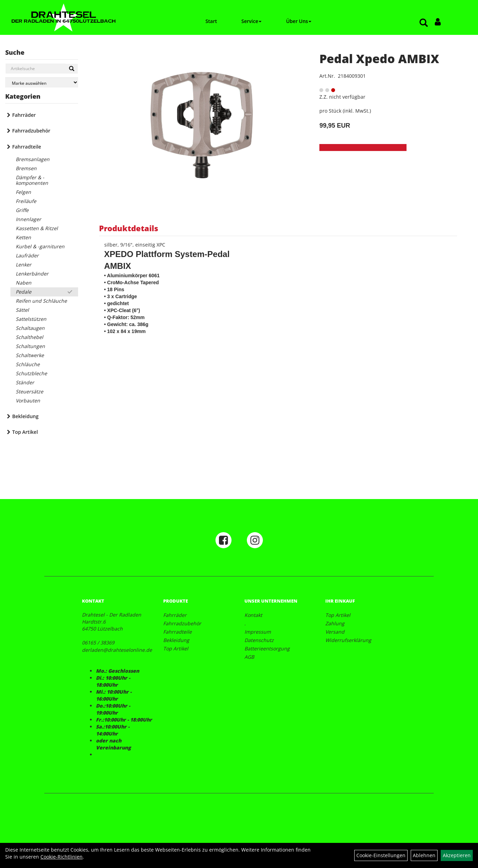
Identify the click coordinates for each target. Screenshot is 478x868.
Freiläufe (26, 201)
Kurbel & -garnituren (40, 246)
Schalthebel (29, 337)
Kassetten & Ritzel (37, 228)
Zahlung (335, 623)
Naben (24, 283)
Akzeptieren (457, 855)
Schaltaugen (30, 328)
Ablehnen (424, 855)
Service (251, 21)
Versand (335, 632)
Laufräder (27, 255)
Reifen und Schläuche (41, 301)
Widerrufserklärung (348, 640)
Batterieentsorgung (267, 648)
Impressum (258, 632)
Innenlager (28, 219)
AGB (249, 657)
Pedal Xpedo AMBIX (379, 59)
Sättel (22, 310)
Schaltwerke (30, 355)
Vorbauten (28, 401)
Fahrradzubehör (31, 131)
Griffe (22, 210)
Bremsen (26, 168)
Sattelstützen (31, 319)
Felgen (23, 192)
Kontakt (253, 615)
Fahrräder (24, 115)
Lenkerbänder (32, 274)
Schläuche (28, 364)
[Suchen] (72, 69)
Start (211, 21)
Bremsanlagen (33, 159)
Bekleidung (25, 416)
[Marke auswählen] (42, 82)
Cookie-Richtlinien (62, 857)
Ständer (25, 382)
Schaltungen (30, 346)
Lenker (24, 265)
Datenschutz (259, 640)
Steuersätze (29, 391)
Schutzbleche (31, 373)
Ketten (23, 237)
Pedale (24, 292)
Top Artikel (25, 432)
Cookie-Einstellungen (381, 855)
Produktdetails (129, 228)
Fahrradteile (27, 147)
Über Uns (299, 21)
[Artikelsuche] (424, 23)
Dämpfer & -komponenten (32, 180)
